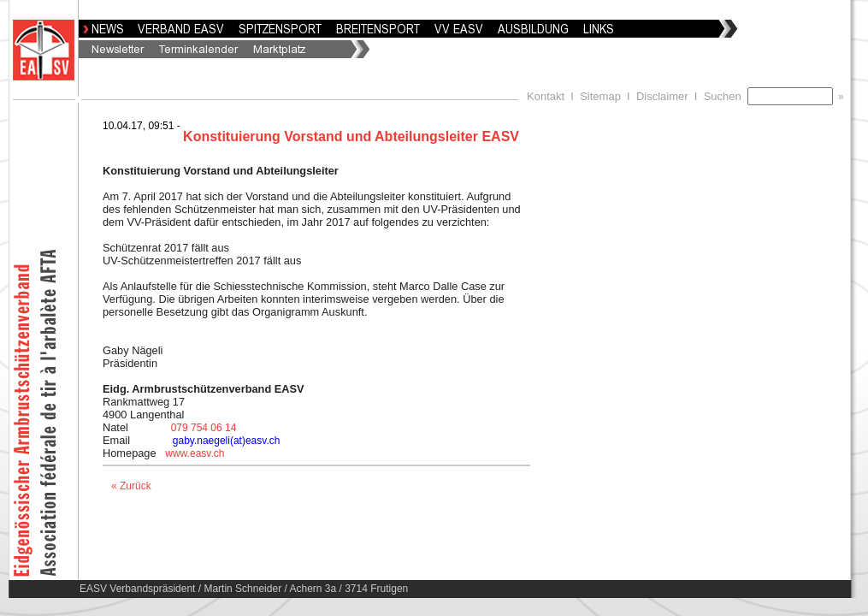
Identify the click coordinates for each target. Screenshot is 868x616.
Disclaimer (662, 96)
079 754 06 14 (204, 428)
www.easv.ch (195, 453)
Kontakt (546, 96)
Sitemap (600, 96)
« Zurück (131, 486)
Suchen (726, 96)
